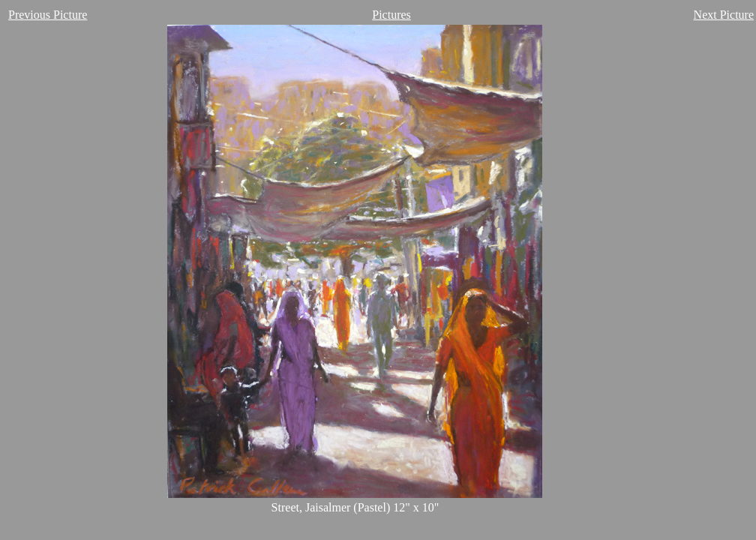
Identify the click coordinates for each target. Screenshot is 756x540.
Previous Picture (48, 15)
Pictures (391, 15)
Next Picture (724, 15)
